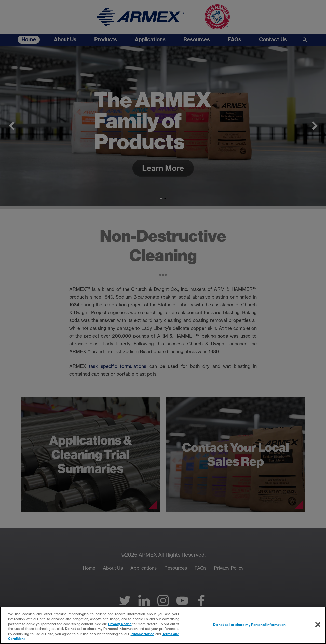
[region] (163, 625)
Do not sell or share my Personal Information (102, 629)
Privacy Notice (120, 624)
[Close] (318, 625)
